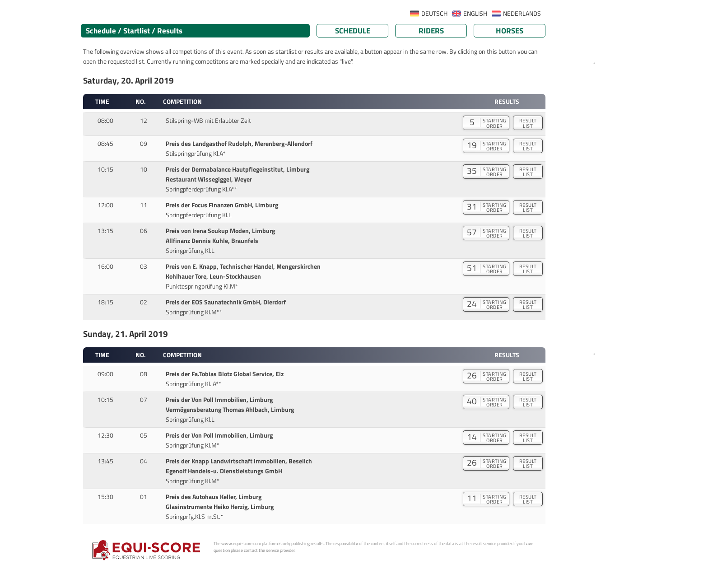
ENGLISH (475, 14)
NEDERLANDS (522, 14)
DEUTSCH (434, 14)
